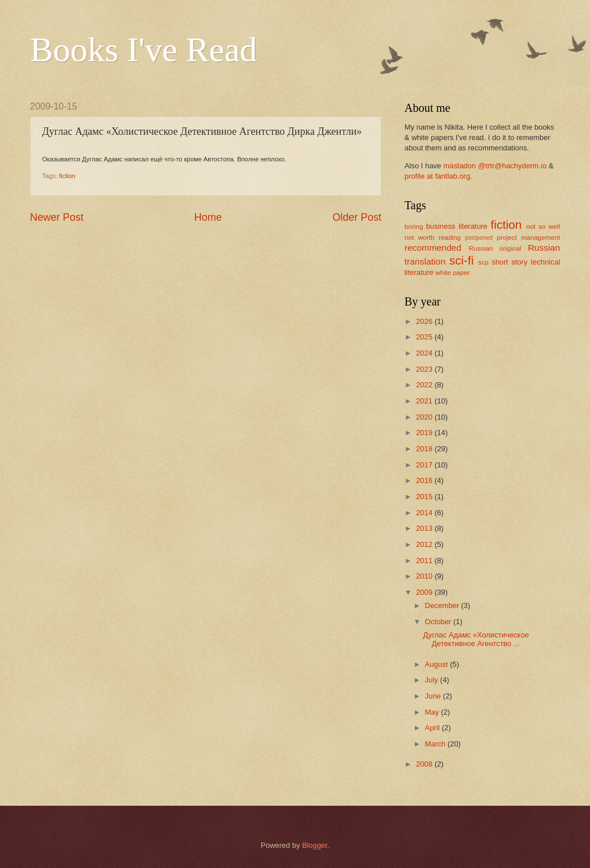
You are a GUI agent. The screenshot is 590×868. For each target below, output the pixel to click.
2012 (425, 544)
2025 (425, 337)
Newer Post (57, 217)
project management (528, 237)
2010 (425, 576)
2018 (425, 449)
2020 (425, 417)
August (437, 664)
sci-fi (462, 260)
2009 (425, 592)
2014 (425, 513)
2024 (425, 353)
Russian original (495, 248)
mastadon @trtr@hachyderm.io (495, 166)
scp (483, 262)
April (433, 728)
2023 (425, 369)
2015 (425, 497)
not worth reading (433, 237)
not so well (543, 227)
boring (414, 227)
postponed (479, 238)
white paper (453, 273)
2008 (425, 764)
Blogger (315, 845)
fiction (67, 176)
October (439, 622)
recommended (433, 248)
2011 (425, 561)
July (432, 680)
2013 (425, 528)
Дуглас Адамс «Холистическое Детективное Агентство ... (476, 639)
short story (509, 262)
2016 (425, 480)
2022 (425, 385)
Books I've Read (143, 50)
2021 (425, 401)
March (436, 744)
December (443, 605)
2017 (425, 465)
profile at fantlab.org (437, 176)
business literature (457, 226)
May (433, 712)
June (434, 696)
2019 (425, 433)
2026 (425, 321)
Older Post (357, 217)
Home (208, 217)
